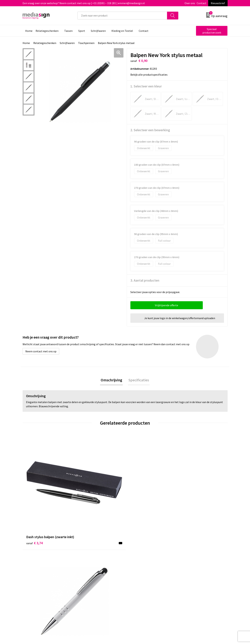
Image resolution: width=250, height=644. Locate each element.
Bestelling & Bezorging (143, 555)
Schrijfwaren (67, 43)
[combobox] (122, 16)
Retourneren (137, 560)
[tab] (112, 380)
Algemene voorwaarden (194, 549)
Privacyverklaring (190, 560)
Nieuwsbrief (218, 3)
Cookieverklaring (190, 555)
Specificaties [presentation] (138, 380)
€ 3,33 (188, 496)
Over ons (190, 3)
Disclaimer (186, 565)
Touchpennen (86, 43)
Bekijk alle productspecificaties (150, 75)
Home (26, 43)
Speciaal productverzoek (212, 31)
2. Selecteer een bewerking (150, 130)
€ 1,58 (137, 491)
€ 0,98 (86, 491)
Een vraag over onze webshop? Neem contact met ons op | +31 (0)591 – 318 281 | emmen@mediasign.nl (84, 3)
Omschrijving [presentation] (112, 380)
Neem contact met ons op (41, 351)
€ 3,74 (34, 496)
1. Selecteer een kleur (146, 86)
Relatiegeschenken (45, 43)
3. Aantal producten (145, 280)
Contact (202, 3)
